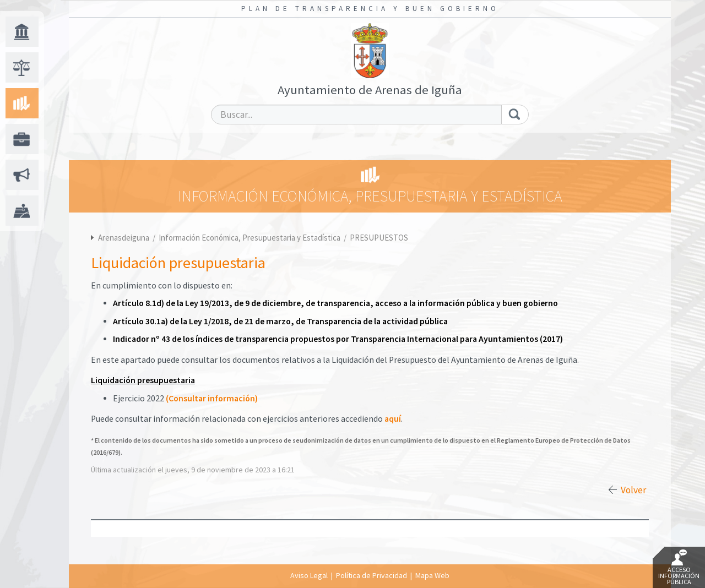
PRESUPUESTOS (379, 238)
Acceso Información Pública (679, 568)
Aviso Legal (309, 575)
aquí (393, 419)
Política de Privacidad (372, 575)
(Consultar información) (212, 398)
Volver (633, 490)
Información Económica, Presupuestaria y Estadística (250, 238)
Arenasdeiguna (124, 238)
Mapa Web (432, 575)
